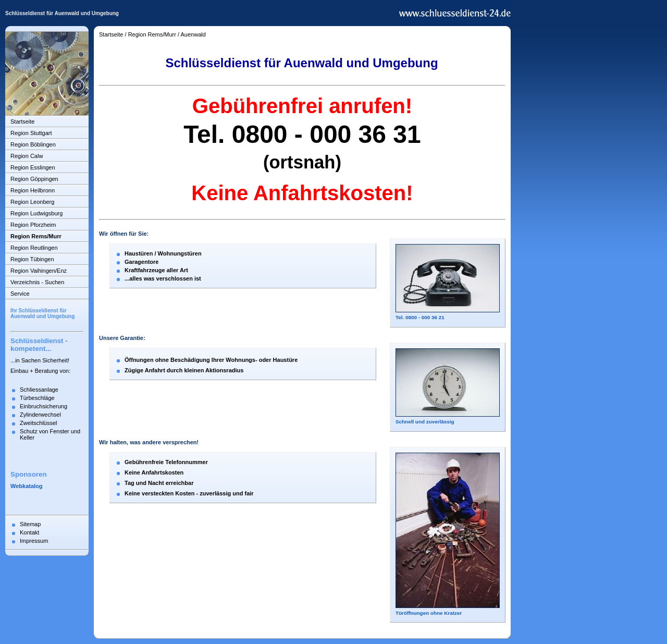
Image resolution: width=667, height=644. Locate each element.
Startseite (22, 121)
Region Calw (27, 156)
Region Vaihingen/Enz (39, 271)
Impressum (34, 541)
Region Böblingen (33, 144)
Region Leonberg (32, 202)
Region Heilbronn (33, 190)
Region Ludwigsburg (36, 213)
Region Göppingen (34, 179)
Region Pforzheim (33, 225)
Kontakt (29, 532)
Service (20, 294)
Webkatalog (27, 486)
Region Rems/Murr (36, 236)
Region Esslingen (33, 167)
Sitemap (30, 524)
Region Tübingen (32, 259)
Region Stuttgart (31, 133)
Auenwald (193, 34)
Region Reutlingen (34, 248)
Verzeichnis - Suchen (37, 282)
